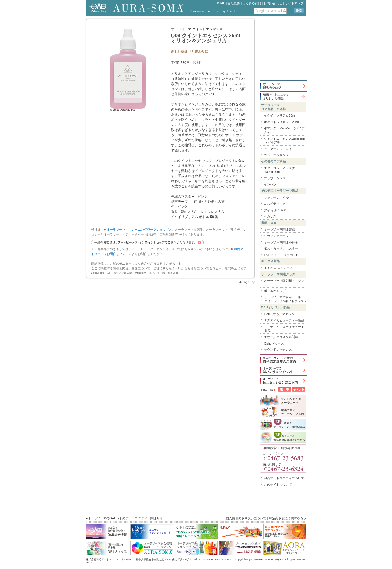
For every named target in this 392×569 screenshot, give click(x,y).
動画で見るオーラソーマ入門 (283, 411)
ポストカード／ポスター (281, 248)
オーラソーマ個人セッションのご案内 (283, 381)
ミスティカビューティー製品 (284, 320)
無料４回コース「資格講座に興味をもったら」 (283, 437)
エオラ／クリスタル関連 (281, 337)
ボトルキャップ (275, 291)
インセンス (272, 184)
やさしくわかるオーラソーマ (283, 400)
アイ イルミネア (275, 210)
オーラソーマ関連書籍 (279, 229)
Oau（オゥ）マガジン (279, 314)
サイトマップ (294, 3)
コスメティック (275, 204)
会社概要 (234, 3)
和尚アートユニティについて (284, 478)
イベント (298, 390)
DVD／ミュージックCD (280, 255)
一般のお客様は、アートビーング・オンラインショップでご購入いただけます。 (147, 243)
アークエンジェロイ (278, 149)
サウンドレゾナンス (278, 350)
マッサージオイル (276, 197)
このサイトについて (278, 485)
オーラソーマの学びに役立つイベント (283, 370)
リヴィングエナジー (278, 236)
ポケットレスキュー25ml (281, 122)
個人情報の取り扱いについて (246, 518)
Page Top (247, 282)
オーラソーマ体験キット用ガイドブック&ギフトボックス (285, 299)
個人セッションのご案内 (283, 424)
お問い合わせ (273, 3)
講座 (284, 390)
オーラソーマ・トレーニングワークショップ (138, 230)
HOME (220, 3)
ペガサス (270, 216)
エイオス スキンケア (278, 268)
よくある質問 (252, 3)
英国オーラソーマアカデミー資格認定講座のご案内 (283, 360)
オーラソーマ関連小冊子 (281, 242)
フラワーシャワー (276, 178)
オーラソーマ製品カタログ (283, 86)
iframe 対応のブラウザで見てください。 (285, 49)
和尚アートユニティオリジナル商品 (283, 97)
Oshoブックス (274, 343)
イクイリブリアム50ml (280, 115)
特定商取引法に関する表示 (288, 518)
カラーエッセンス (276, 155)
